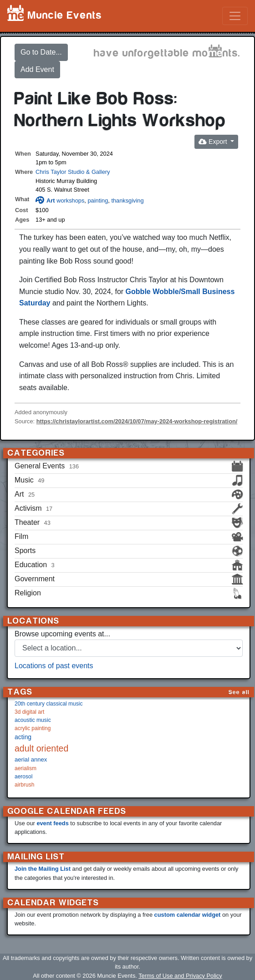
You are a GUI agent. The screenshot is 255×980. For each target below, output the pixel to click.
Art (45, 201)
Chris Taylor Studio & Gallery (73, 172)
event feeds (52, 823)
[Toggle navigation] (235, 16)
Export (214, 142)
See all (239, 692)
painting (98, 201)
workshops (70, 201)
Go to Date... (41, 52)
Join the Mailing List (43, 869)
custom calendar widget (188, 915)
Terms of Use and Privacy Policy (180, 976)
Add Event (37, 69)
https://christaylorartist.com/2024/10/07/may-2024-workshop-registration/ (137, 421)
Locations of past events (54, 666)
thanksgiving (127, 201)
